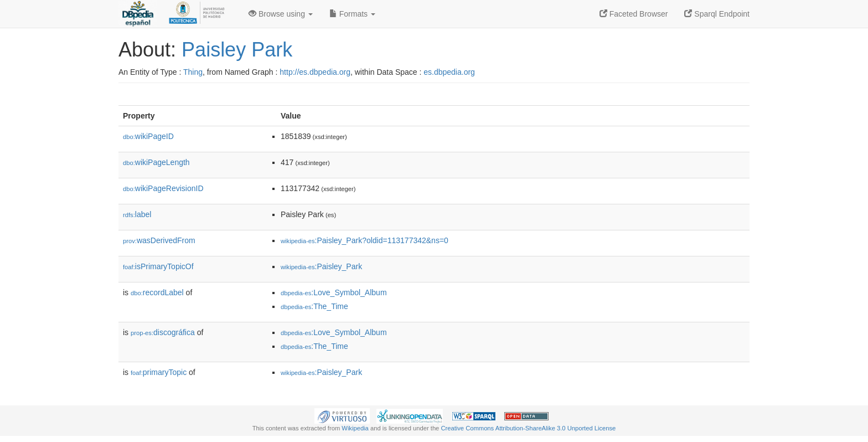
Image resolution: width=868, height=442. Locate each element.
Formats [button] (352, 14)
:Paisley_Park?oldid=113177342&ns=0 (365, 240)
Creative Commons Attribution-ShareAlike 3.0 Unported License (528, 428)
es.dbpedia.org (449, 72)
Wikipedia (355, 428)
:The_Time (314, 306)
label (137, 214)
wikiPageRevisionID (163, 188)
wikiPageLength (156, 162)
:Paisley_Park (321, 266)
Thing (193, 72)
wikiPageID (148, 136)
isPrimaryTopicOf (158, 266)
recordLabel (157, 292)
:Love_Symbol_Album (334, 292)
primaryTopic (159, 372)
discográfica (163, 332)
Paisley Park (237, 50)
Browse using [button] (281, 14)
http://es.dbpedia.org (315, 72)
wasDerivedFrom (159, 240)
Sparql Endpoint (717, 14)
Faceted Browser (634, 14)
